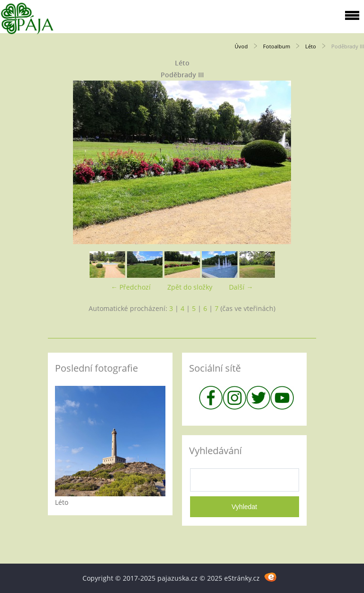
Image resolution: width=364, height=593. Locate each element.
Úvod (241, 46)
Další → (241, 287)
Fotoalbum (277, 46)
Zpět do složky (190, 287)
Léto (311, 46)
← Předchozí (131, 287)
